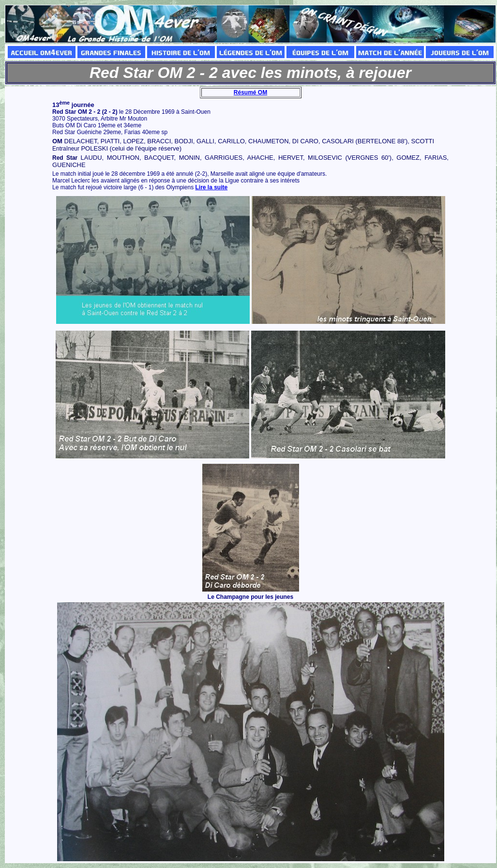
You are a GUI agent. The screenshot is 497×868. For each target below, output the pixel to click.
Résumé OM (250, 92)
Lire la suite (211, 187)
